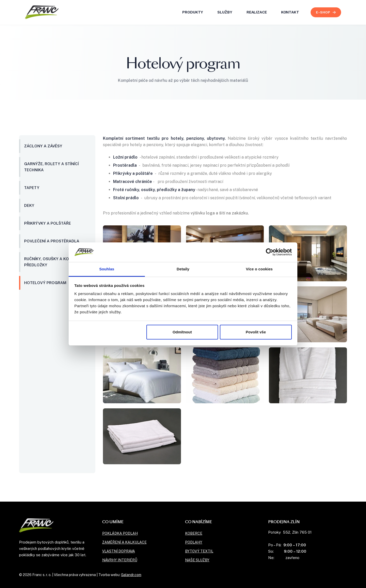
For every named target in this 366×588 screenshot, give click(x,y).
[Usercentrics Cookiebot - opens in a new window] (270, 252)
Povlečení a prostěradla (52, 241)
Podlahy (194, 542)
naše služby (197, 560)
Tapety (32, 188)
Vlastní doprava (119, 551)
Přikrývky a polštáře (48, 223)
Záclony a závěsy (43, 146)
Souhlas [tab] (107, 269)
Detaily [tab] (183, 269)
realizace (257, 12)
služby (225, 12)
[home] (42, 12)
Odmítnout (182, 332)
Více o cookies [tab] (259, 269)
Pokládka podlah (120, 533)
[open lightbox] (308, 253)
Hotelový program (45, 283)
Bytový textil (199, 551)
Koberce (194, 533)
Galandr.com (131, 575)
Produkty (193, 12)
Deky (29, 205)
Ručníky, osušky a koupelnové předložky (57, 262)
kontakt (290, 12)
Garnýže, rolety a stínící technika (51, 167)
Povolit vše (256, 332)
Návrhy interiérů (120, 560)
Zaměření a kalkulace (124, 542)
